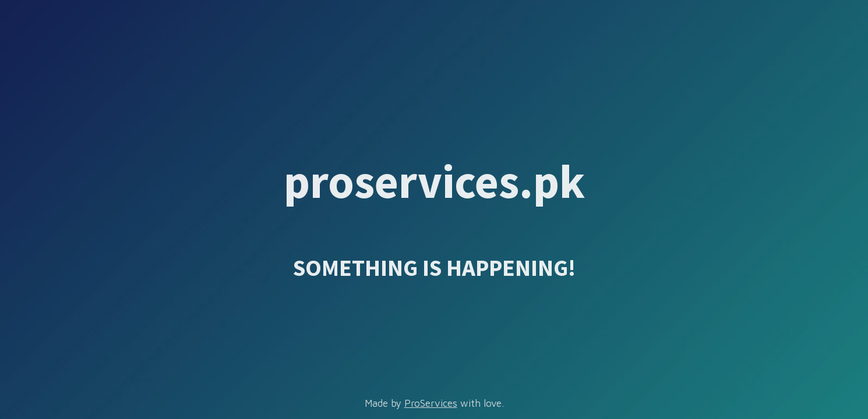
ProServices (431, 403)
